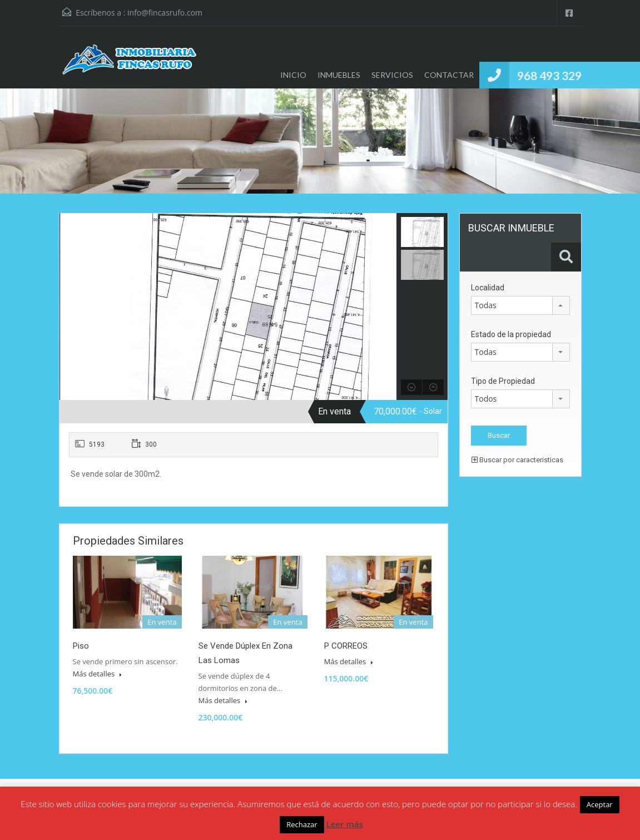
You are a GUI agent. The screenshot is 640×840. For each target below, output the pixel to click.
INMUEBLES (339, 75)
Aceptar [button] (600, 804)
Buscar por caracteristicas (517, 460)
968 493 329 (549, 75)
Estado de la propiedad (511, 334)
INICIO (293, 75)
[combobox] (520, 305)
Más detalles (97, 674)
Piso (81, 646)
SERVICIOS (392, 75)
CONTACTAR (449, 75)
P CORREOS (346, 646)
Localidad (488, 288)
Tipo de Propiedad (503, 381)
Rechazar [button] (302, 824)
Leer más (345, 824)
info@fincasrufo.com (165, 13)
